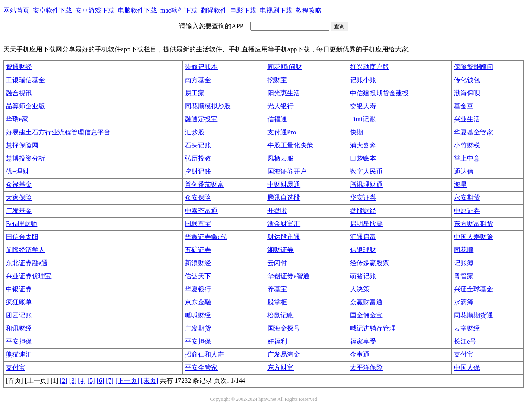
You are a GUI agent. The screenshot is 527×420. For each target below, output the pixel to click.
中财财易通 (284, 184)
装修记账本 (201, 67)
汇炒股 (195, 132)
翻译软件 (214, 10)
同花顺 (464, 250)
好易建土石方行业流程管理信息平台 (58, 132)
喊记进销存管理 (373, 328)
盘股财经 (363, 211)
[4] (82, 381)
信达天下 (198, 276)
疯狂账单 (19, 302)
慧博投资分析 (25, 158)
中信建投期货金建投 (379, 93)
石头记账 (198, 145)
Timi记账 (363, 119)
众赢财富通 (366, 302)
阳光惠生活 (284, 93)
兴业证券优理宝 (29, 276)
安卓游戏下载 (95, 10)
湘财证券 (280, 250)
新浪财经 (198, 263)
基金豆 (464, 106)
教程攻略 (309, 10)
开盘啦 (277, 211)
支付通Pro (282, 132)
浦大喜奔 (363, 145)
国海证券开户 (287, 171)
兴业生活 (467, 119)
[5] (91, 381)
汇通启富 (363, 237)
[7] (110, 381)
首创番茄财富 (204, 184)
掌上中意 (467, 158)
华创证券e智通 (288, 276)
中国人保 (467, 367)
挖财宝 (277, 80)
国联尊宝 (198, 224)
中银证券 (19, 289)
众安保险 (198, 198)
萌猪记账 (363, 276)
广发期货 (198, 328)
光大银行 (280, 106)
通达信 (464, 171)
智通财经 (19, 67)
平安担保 (19, 341)
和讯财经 (19, 328)
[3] (73, 381)
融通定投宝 (201, 119)
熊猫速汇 (19, 354)
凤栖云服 (280, 158)
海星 (460, 184)
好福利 (277, 341)
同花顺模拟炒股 (208, 106)
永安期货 (467, 198)
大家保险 (19, 198)
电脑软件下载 (137, 10)
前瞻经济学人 (25, 250)
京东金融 (198, 302)
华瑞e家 (17, 119)
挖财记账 (198, 171)
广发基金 (19, 211)
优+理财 (17, 171)
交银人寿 (363, 106)
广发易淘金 (284, 354)
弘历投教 (198, 158)
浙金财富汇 (284, 224)
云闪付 (277, 263)
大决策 (360, 289)
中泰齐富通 (201, 211)
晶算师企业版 (25, 106)
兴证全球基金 (473, 289)
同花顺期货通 (473, 315)
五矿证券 (198, 250)
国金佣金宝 (366, 315)
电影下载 (243, 10)
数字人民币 (366, 171)
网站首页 (16, 10)
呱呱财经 (198, 315)
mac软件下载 (179, 10)
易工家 (195, 93)
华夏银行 (198, 289)
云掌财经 (467, 328)
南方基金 (198, 80)
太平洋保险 (366, 367)
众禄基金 (19, 184)
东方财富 (280, 367)
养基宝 (277, 289)
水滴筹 (464, 302)
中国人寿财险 (473, 237)
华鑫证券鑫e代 (206, 237)
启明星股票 (366, 224)
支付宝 (464, 354)
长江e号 (465, 341)
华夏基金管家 (473, 132)
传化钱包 (467, 80)
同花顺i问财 (285, 67)
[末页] (150, 381)
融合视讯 (19, 93)
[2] (64, 381)
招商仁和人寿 (204, 354)
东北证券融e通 (27, 263)
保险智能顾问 (473, 67)
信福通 (277, 119)
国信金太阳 (22, 237)
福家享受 (363, 341)
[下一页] (127, 381)
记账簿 (464, 263)
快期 (357, 132)
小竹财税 (467, 145)
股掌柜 (277, 302)
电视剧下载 (276, 10)
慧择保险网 (22, 145)
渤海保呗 (467, 93)
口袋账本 (363, 158)
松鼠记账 (280, 315)
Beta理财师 (21, 224)
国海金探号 (284, 328)
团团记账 (19, 315)
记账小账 (363, 80)
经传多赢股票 (370, 263)
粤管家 (464, 276)
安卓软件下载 (52, 10)
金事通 (360, 354)
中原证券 (467, 211)
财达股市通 (284, 237)
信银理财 (363, 250)
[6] (101, 381)
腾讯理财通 (366, 184)
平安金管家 (201, 367)
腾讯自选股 (284, 198)
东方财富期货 (473, 224)
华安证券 (363, 198)
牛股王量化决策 (290, 145)
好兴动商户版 (370, 67)
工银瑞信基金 (25, 80)
